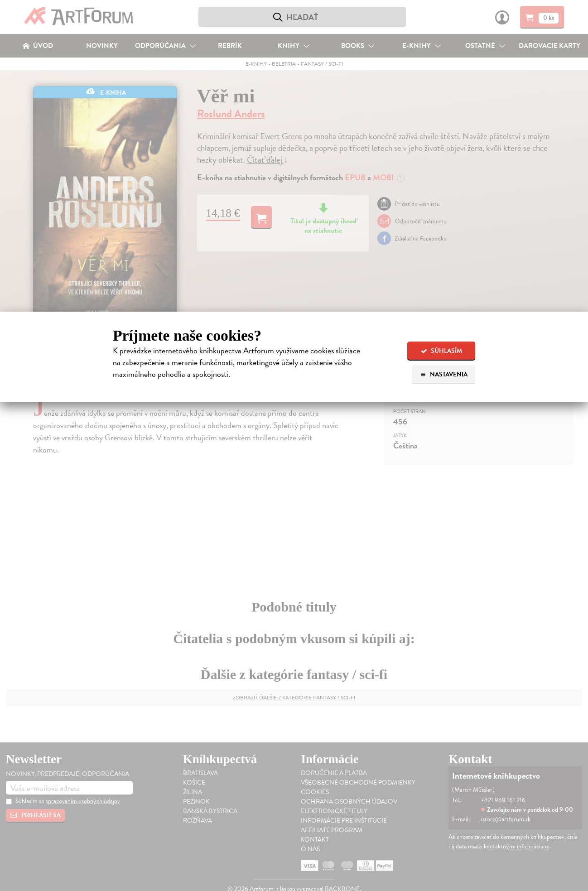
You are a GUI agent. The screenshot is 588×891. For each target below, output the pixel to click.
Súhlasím (441, 351)
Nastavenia (444, 374)
